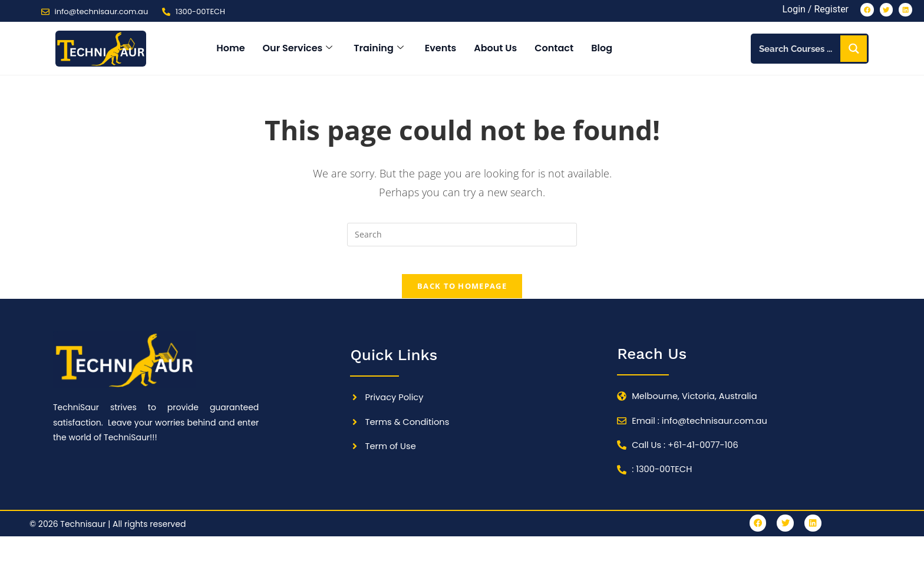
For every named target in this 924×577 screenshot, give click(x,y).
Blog (602, 50)
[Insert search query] (462, 236)
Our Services (298, 50)
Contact (554, 50)
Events (440, 50)
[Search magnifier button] (854, 51)
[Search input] (797, 51)
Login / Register (806, 10)
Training (378, 50)
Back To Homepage (462, 296)
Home (230, 50)
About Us (495, 50)
